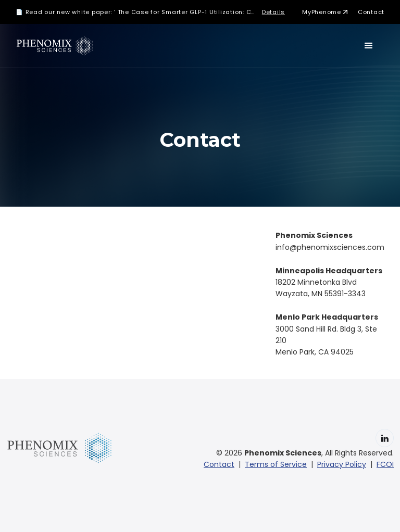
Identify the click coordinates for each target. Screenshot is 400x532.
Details (273, 12)
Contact (371, 12)
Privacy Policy (342, 464)
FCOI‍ (385, 464)
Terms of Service (276, 464)
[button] (369, 46)
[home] (56, 46)
